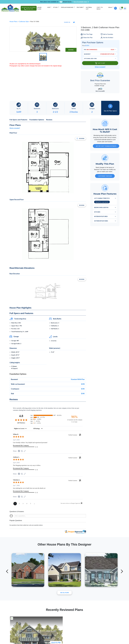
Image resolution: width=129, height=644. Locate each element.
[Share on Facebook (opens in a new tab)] (19, 451)
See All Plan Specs (110, 108)
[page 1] (15, 504)
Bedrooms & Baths (101, 207)
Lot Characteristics (102, 198)
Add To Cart (100, 63)
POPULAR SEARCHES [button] (67, 7)
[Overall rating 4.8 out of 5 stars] (21, 420)
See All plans (65, 593)
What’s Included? (100, 67)
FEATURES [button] (80, 7)
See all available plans (81, 2)
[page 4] (27, 504)
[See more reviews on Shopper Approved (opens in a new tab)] (25, 451)
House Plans (14, 22)
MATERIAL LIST (89, 8)
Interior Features (101, 216)
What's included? (15, 128)
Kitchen (97, 212)
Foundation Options (37, 120)
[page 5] (31, 504)
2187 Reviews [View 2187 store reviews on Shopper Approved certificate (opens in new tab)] (23, 423)
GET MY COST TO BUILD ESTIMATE (106, 146)
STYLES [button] (55, 7)
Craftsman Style (24, 22)
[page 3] (23, 504)
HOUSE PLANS (39, 8)
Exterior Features (101, 221)
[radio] (48, 415)
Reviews (49, 120)
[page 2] (19, 504)
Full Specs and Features (18, 120)
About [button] (110, 7)
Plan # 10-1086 (56, 642)
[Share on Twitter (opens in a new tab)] (22, 451)
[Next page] (34, 504)
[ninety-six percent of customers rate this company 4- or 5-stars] (74, 419)
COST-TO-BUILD (100, 8)
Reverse (71, 50)
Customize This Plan (105, 176)
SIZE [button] (49, 7)
